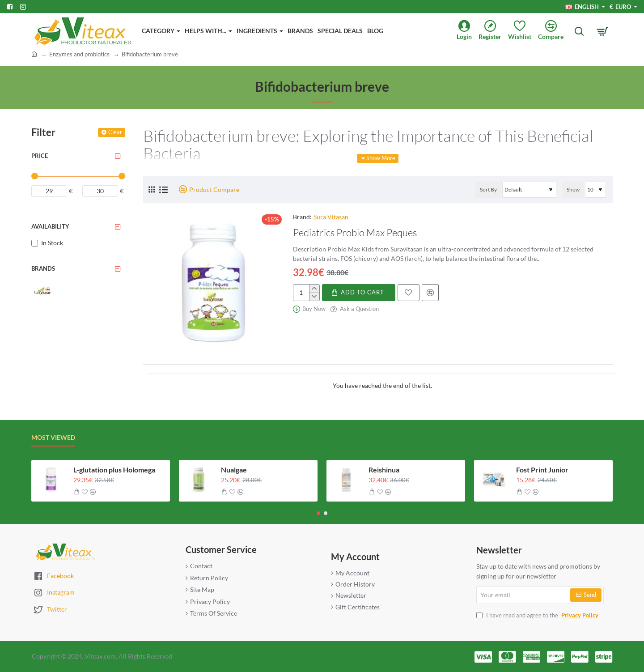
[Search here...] (579, 31)
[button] (359, 293)
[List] (163, 190)
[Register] (493, 31)
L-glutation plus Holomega (114, 470)
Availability (50, 226)
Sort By (488, 189)
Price (40, 156)
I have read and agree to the (538, 615)
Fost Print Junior (542, 470)
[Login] (468, 31)
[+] (314, 289)
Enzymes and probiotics (79, 54)
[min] (49, 191)
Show (573, 189)
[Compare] (554, 31)
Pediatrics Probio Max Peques (355, 232)
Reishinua (384, 470)
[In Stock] (35, 243)
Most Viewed (53, 437)
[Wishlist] (523, 31)
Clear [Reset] (115, 132)
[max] (100, 191)
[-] (314, 297)
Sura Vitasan (331, 217)
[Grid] (152, 189)
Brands (43, 268)
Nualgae (234, 470)
